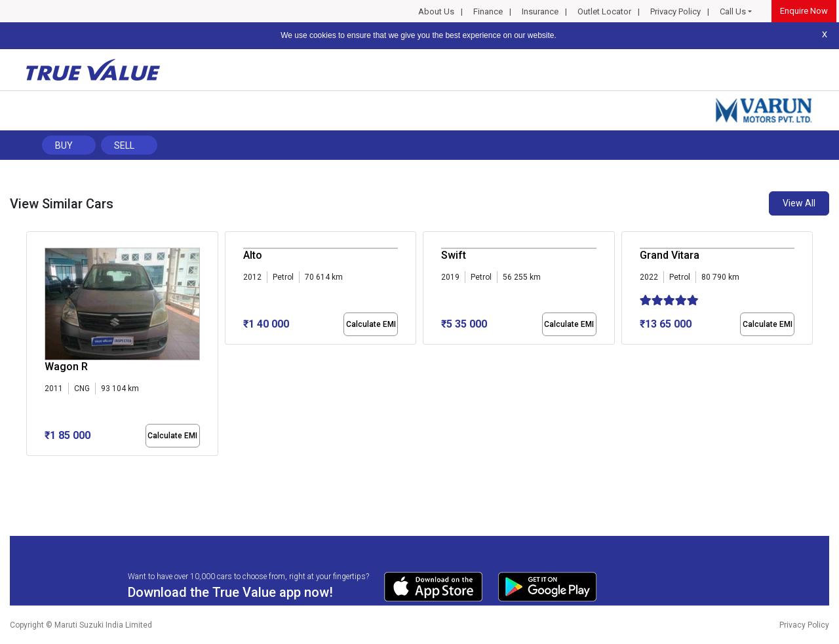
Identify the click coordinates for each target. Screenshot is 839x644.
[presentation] (33, 347)
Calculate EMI (172, 436)
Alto (253, 255)
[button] (30, 467)
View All (799, 203)
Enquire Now (804, 11)
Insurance (540, 11)
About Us (436, 11)
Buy (64, 145)
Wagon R (66, 367)
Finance (488, 11)
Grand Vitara (670, 255)
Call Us (733, 11)
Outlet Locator (604, 11)
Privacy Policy (675, 11)
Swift (454, 255)
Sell (124, 145)
